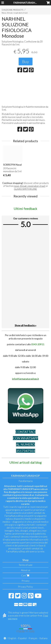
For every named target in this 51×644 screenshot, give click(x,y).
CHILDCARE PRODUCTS (13, 10)
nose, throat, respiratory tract (30, 186)
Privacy (26, 581)
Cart (26, 575)
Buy (26, 61)
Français (33, 638)
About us (26, 570)
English (12, 638)
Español (22, 638)
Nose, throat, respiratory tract (15, 13)
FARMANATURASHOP (26, 3)
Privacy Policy (26, 587)
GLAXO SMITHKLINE (26, 189)
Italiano (43, 638)
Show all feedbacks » (26, 325)
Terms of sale (26, 565)
